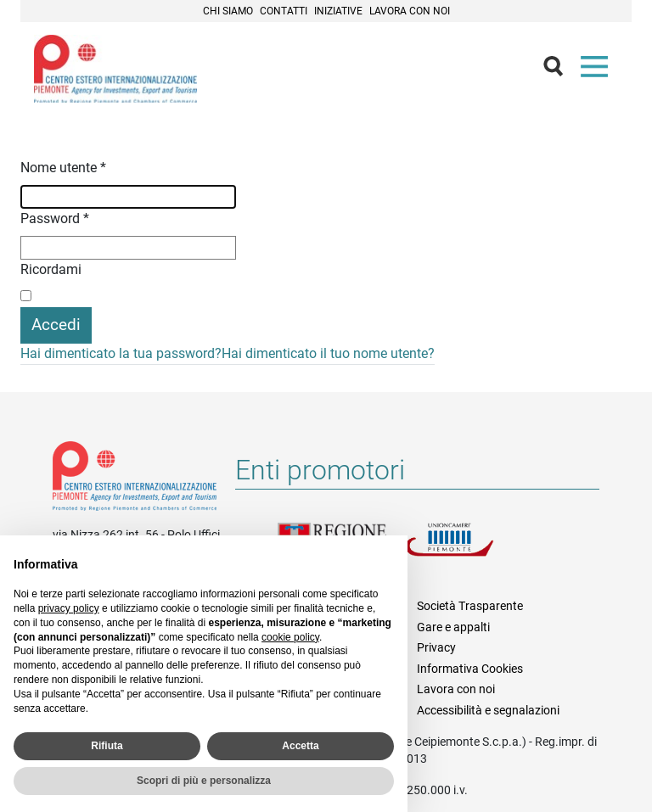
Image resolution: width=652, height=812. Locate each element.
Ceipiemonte (115, 69)
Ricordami (51, 269)
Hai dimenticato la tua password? (121, 353)
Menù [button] (598, 70)
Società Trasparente (470, 606)
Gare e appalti (453, 627)
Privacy (436, 647)
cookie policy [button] (290, 637)
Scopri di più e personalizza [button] (204, 781)
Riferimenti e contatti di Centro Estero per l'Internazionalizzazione (135, 479)
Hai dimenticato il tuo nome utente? (328, 353)
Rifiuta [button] (107, 746)
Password (55, 218)
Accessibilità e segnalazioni (488, 710)
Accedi (56, 325)
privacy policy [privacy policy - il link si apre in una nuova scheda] (69, 608)
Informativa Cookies (470, 669)
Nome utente (63, 168)
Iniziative (338, 11)
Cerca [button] (560, 70)
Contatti (284, 11)
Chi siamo (228, 11)
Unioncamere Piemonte (469, 550)
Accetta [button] (300, 746)
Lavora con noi (410, 11)
